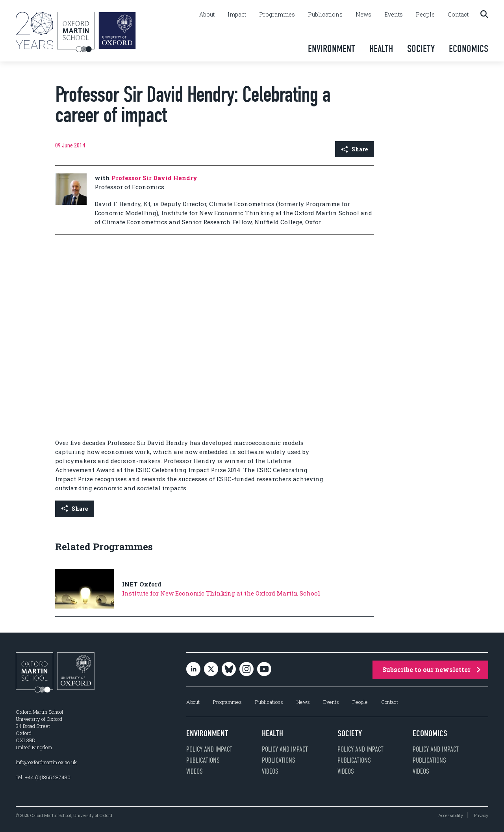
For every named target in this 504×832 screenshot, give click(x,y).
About (207, 15)
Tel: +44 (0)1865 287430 (43, 777)
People (425, 15)
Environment (332, 49)
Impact (237, 15)
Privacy (481, 815)
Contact (458, 15)
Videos (195, 771)
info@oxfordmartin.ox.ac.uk (46, 762)
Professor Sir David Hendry (154, 178)
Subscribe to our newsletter (431, 669)
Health (381, 49)
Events (394, 15)
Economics (469, 49)
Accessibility (451, 815)
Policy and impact (209, 749)
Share (355, 149)
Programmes (277, 15)
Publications (325, 15)
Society (421, 49)
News (363, 15)
